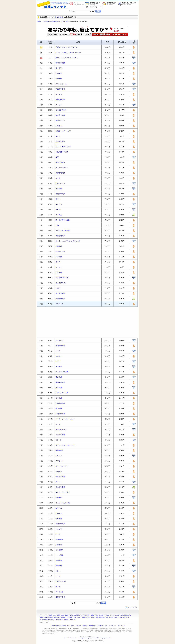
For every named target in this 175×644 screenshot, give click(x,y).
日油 (57, 225)
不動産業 (66, 620)
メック (58, 351)
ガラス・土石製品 (115, 615)
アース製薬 (59, 555)
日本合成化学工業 (62, 278)
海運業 (88, 617)
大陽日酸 (59, 79)
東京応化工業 (60, 115)
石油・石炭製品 (99, 615)
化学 (88, 615)
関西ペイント (60, 121)
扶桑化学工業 (60, 382)
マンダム (59, 94)
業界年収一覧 (93, 4)
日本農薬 (59, 367)
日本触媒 (59, 189)
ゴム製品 (107, 615)
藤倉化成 (59, 377)
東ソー (58, 199)
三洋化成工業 (60, 299)
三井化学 (59, 73)
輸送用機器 (57, 617)
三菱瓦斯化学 (60, 100)
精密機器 (63, 617)
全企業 (50, 615)
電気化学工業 (60, 477)
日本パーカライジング (63, 147)
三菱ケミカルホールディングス (67, 47)
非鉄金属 (126, 615)
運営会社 (85, 626)
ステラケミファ (61, 430)
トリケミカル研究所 (63, 231)
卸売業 (116, 617)
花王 (57, 157)
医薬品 (92, 615)
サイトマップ (121, 626)
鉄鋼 (122, 615)
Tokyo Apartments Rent (106, 638)
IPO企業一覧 (100, 626)
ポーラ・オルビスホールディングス (68, 241)
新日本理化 (59, 450)
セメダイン (59, 340)
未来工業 (59, 560)
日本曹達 (59, 388)
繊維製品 (77, 615)
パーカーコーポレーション (65, 419)
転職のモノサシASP (127, 4)
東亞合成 (59, 409)
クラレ (58, 424)
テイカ (58, 587)
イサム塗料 (59, 550)
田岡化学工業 (60, 414)
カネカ (58, 288)
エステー (59, 356)
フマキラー (59, 461)
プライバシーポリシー (111, 626)
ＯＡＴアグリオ (61, 283)
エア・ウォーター (62, 466)
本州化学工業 (60, 194)
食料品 (71, 615)
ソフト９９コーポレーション (66, 445)
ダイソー (59, 482)
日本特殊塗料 (60, 403)
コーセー (59, 105)
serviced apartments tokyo (84, 638)
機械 (46, 617)
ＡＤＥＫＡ (59, 17)
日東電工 (59, 126)
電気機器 (50, 617)
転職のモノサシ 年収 (43, 21)
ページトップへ (131, 607)
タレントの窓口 (95, 638)
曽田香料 (59, 566)
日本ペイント (60, 183)
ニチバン (59, 440)
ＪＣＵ (58, 136)
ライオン (59, 267)
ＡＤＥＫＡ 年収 (64, 21)
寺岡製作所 (59, 540)
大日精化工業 (60, 236)
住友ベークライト (62, 168)
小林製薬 (59, 519)
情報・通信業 (109, 617)
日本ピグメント (61, 581)
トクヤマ (59, 529)
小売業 (120, 617)
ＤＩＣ (58, 178)
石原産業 (59, 545)
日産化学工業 (60, 141)
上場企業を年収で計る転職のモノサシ (60, 626)
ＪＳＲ (58, 262)
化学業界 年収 (54, 21)
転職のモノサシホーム (77, 4)
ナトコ (58, 576)
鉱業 (62, 615)
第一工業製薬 (60, 293)
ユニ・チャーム (61, 84)
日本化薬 (59, 257)
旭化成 (58, 210)
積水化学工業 (60, 63)
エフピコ (59, 508)
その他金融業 (59, 620)
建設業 (67, 615)
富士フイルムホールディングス (67, 58)
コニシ (58, 534)
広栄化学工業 (60, 524)
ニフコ (58, 361)
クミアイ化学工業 (62, 372)
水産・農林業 (57, 615)
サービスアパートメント (70, 638)
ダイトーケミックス (63, 492)
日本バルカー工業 (62, 393)
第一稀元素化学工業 (63, 220)
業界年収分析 (110, 4)
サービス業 (73, 620)
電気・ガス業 (77, 617)
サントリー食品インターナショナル (68, 52)
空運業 (93, 617)
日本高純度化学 (61, 110)
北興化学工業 (60, 597)
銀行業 (125, 617)
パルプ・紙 (83, 615)
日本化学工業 (60, 487)
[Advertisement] (87, 24)
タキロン (59, 456)
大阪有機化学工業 (62, 152)
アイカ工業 (59, 592)
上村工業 (59, 246)
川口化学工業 (60, 435)
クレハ (58, 571)
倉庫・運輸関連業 (100, 617)
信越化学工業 (60, 89)
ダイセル (59, 204)
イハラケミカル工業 (63, 503)
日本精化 (59, 513)
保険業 (53, 620)
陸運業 (83, 617)
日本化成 (59, 398)
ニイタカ (59, 215)
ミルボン (59, 471)
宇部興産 (59, 498)
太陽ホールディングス (63, 131)
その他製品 (69, 617)
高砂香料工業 (60, 173)
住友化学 (59, 68)
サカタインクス (61, 252)
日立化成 (59, 272)
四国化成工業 (60, 346)
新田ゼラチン (60, 162)
